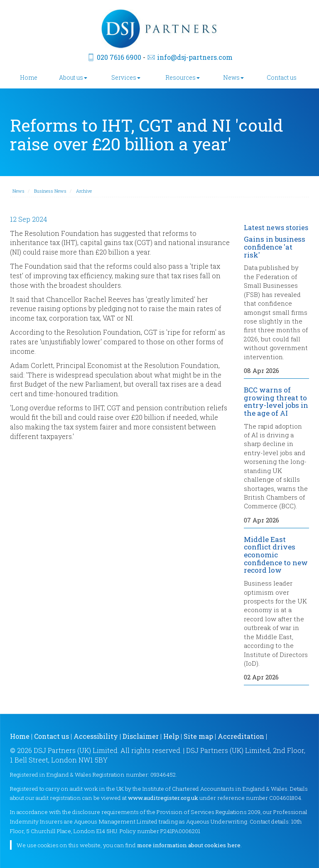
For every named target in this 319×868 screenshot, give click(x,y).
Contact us (282, 77)
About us (73, 77)
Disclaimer (141, 736)
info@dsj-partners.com (195, 57)
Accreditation (241, 736)
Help (171, 736)
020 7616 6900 (119, 57)
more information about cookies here (189, 845)
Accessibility (96, 736)
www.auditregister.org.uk (163, 798)
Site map (198, 736)
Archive (84, 191)
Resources (183, 77)
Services (126, 77)
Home (29, 77)
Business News (50, 191)
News (233, 77)
